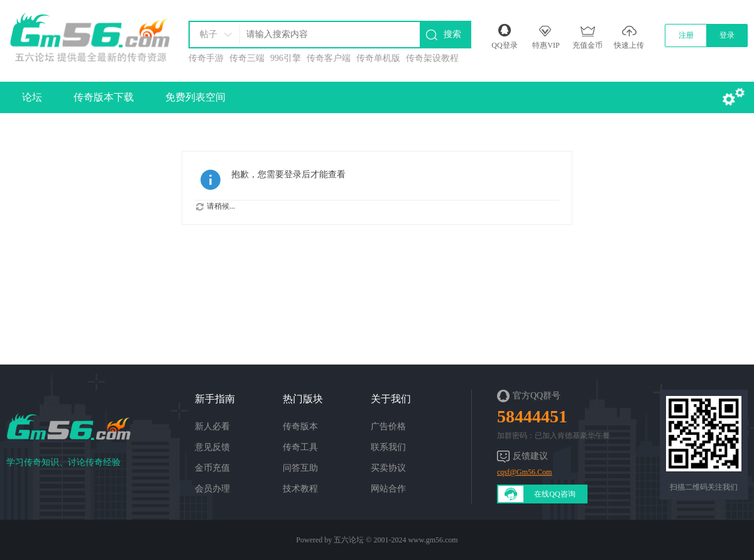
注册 (686, 35)
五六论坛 (349, 540)
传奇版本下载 (104, 97)
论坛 (32, 97)
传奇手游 (206, 58)
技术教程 (300, 489)
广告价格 (388, 426)
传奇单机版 (378, 58)
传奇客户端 (329, 58)
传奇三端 (247, 58)
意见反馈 (212, 447)
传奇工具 (300, 447)
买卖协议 (388, 468)
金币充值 (212, 468)
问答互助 (300, 468)
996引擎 (286, 58)
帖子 (209, 34)
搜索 (452, 34)
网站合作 (388, 489)
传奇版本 (300, 426)
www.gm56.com (433, 540)
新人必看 (212, 426)
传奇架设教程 (432, 58)
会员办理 (212, 489)
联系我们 (388, 447)
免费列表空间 (195, 97)
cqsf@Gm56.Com (524, 472)
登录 (727, 35)
